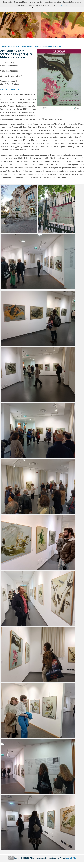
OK (66, 5)
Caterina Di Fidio (71, 858)
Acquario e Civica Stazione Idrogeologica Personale (41, 46)
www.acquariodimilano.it (10, 89)
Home (2, 46)
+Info (60, 5)
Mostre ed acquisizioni (13, 46)
